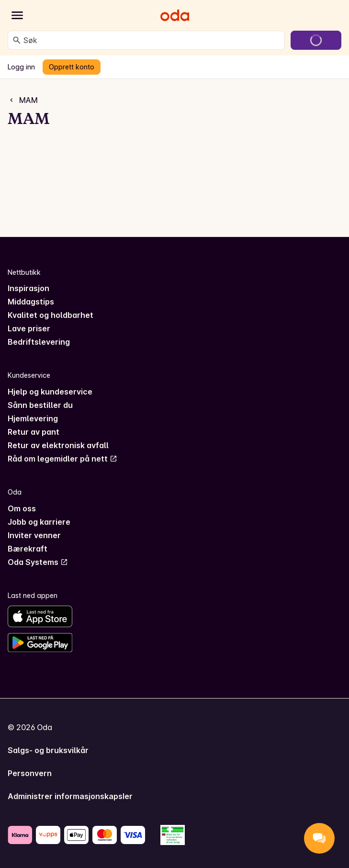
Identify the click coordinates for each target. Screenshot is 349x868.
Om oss (22, 508)
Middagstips (31, 302)
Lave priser (29, 328)
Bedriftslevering (39, 342)
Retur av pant (34, 432)
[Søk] (17, 40)
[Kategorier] (17, 15)
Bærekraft (28, 549)
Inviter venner (34, 535)
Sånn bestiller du (40, 405)
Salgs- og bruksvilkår (48, 750)
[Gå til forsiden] (175, 15)
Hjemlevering (33, 418)
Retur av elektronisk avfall (58, 445)
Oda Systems (38, 562)
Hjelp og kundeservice (50, 392)
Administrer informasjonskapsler (70, 796)
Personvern (30, 773)
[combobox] (152, 40)
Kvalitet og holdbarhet (51, 315)
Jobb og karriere (39, 522)
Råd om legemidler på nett (62, 459)
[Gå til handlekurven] (316, 40)
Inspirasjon (28, 288)
